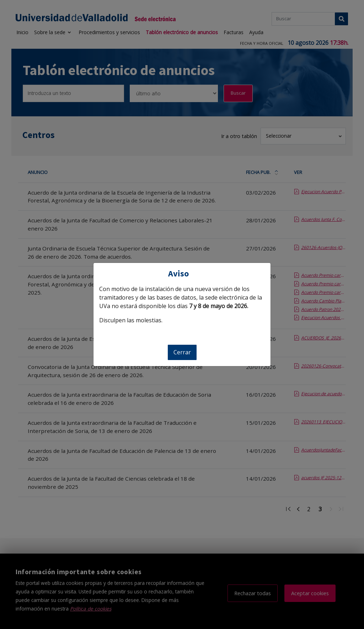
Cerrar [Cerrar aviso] (182, 352)
